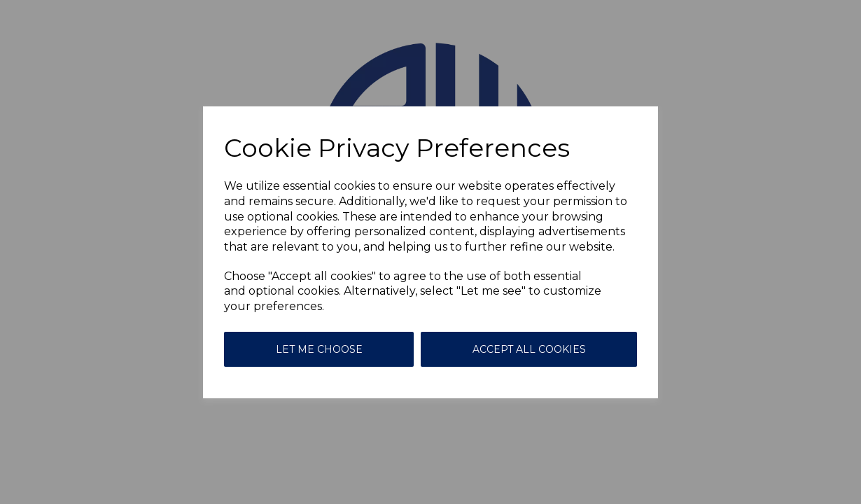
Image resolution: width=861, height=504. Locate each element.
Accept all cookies (529, 349)
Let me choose (319, 349)
